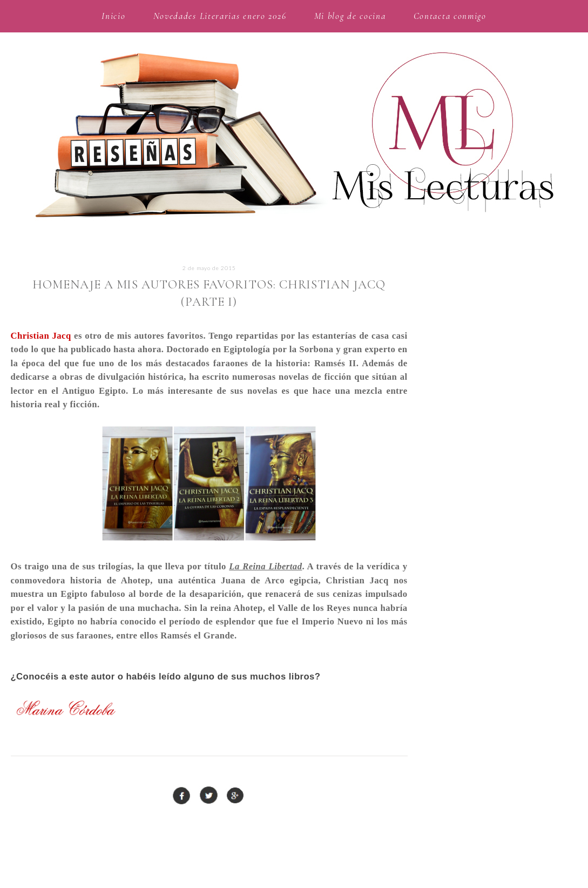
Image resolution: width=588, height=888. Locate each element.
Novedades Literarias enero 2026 (220, 16)
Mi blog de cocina (350, 16)
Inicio (113, 16)
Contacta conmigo (450, 16)
